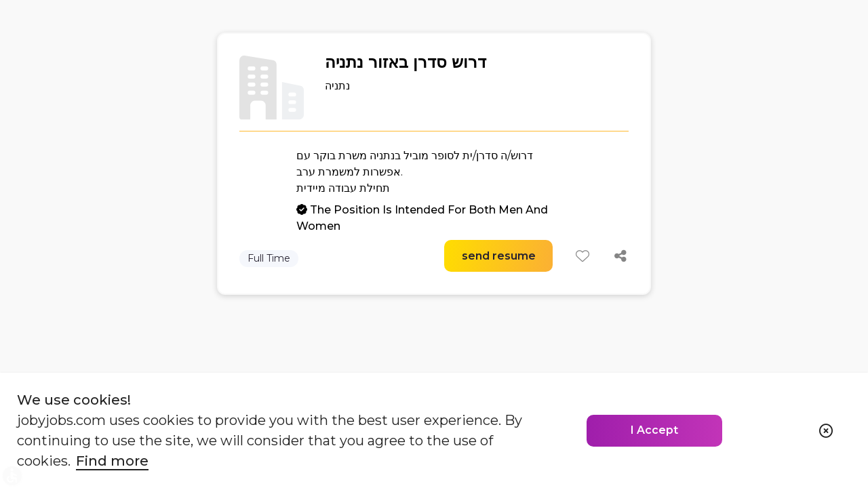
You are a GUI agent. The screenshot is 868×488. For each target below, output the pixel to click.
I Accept (654, 430)
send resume (499, 256)
